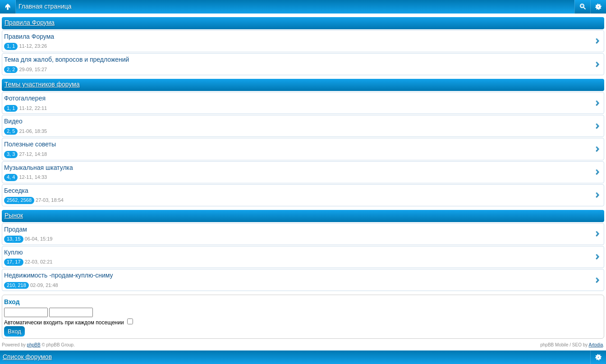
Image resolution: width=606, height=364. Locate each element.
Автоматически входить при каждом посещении (69, 323)
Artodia (596, 345)
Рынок (14, 215)
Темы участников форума (42, 84)
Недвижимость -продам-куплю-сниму (59, 275)
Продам (16, 229)
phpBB (34, 345)
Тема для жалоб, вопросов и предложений (67, 59)
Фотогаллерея (25, 98)
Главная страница (45, 6)
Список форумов (27, 357)
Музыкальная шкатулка (39, 168)
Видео (13, 121)
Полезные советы (30, 144)
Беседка (16, 191)
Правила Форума (30, 23)
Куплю (13, 252)
